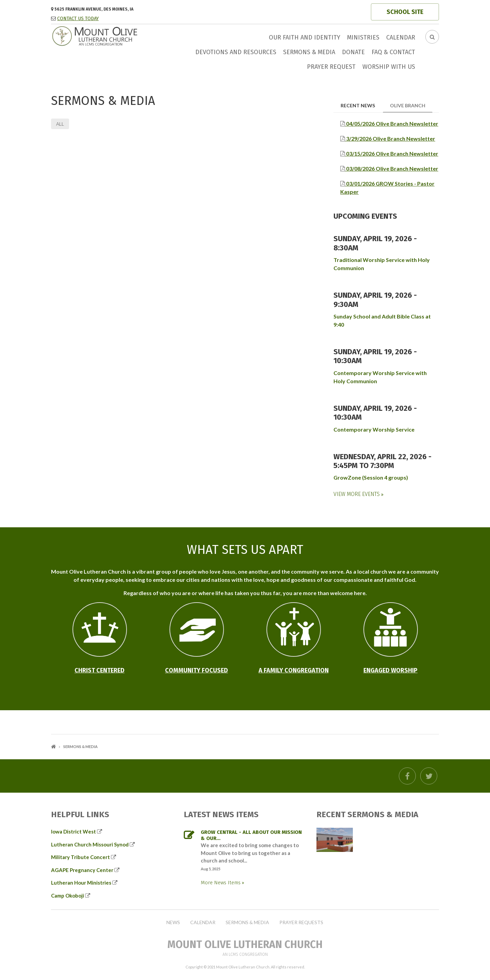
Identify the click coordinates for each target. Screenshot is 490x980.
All (60, 124)
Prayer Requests (301, 922)
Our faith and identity (305, 37)
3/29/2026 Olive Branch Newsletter (390, 138)
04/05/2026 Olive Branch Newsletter (392, 123)
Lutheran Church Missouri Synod (90, 844)
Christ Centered (100, 670)
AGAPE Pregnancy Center (82, 870)
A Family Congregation (294, 670)
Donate (353, 52)
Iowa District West (73, 831)
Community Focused (197, 670)
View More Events (357, 494)
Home (53, 746)
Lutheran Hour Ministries (81, 883)
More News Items (221, 883)
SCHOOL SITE (405, 12)
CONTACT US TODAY (78, 19)
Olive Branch (411, 105)
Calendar (401, 37)
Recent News (358, 105)
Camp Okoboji (68, 896)
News (173, 922)
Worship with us (389, 67)
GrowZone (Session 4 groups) (371, 477)
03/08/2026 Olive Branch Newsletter (392, 168)
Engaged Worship (390, 670)
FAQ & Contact (393, 52)
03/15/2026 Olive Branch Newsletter (392, 153)
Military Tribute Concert (80, 857)
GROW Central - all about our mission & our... (251, 835)
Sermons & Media (309, 52)
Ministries (363, 37)
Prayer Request (331, 67)
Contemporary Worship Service (374, 429)
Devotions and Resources (236, 52)
